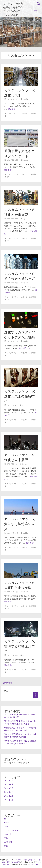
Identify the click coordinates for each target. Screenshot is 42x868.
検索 (6, 691)
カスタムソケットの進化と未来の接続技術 (20, 396)
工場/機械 (32, 114)
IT (8, 116)
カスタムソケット (13, 114)
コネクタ (24, 114)
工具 (6, 838)
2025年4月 (9, 792)
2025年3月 (9, 796)
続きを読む (14, 109)
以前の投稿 (6, 683)
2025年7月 (9, 780)
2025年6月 (9, 784)
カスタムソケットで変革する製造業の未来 (20, 524)
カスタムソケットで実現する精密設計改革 (20, 646)
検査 (6, 846)
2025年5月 (9, 788)
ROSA (7, 823)
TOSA (7, 826)
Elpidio (26, 99)
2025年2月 (9, 800)
